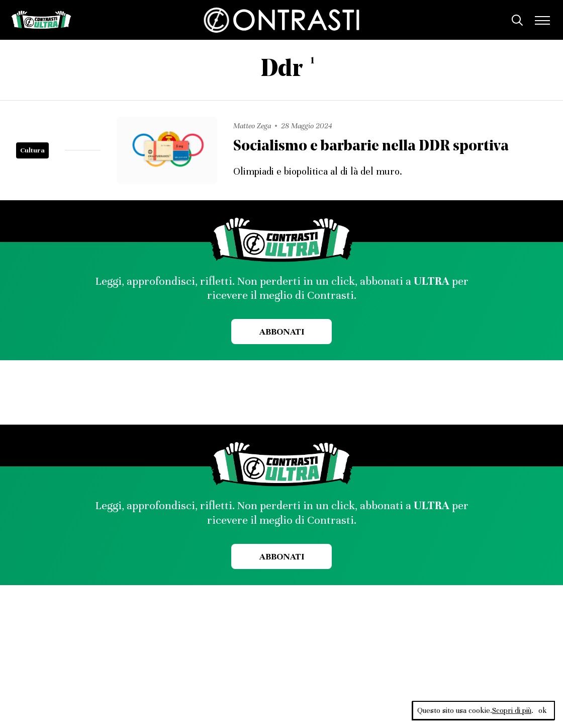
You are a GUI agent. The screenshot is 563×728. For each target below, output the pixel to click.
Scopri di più (512, 710)
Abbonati (282, 332)
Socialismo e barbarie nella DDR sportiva (371, 147)
